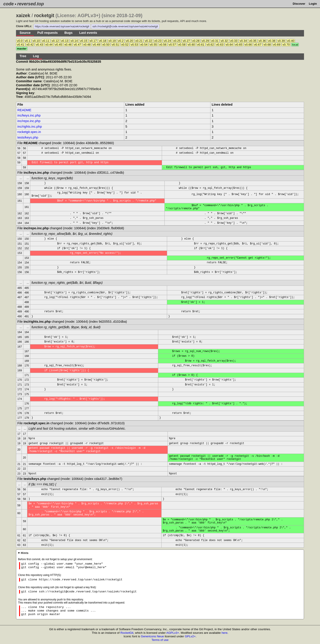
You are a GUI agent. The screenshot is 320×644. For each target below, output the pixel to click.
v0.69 (277, 45)
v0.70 (286, 45)
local (295, 45)
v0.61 (201, 45)
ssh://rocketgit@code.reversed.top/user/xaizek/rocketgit (125, 26)
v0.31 (215, 41)
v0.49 (97, 45)
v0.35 (253, 41)
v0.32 (224, 41)
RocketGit (127, 633)
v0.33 (234, 41)
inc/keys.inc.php (29, 115)
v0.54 (144, 45)
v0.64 (229, 45)
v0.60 (191, 45)
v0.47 (77, 45)
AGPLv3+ (173, 633)
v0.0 (20, 41)
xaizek (23, 16)
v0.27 (186, 41)
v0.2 (121, 41)
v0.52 (125, 45)
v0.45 (59, 45)
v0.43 (39, 45)
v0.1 (27, 41)
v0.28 (196, 41)
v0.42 (30, 45)
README (24, 110)
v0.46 (68, 45)
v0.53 (134, 45)
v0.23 (158, 41)
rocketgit (44, 16)
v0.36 (262, 41)
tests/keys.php (28, 137)
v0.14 (74, 41)
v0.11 (46, 41)
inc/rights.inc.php (30, 127)
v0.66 (248, 45)
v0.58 (182, 45)
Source (25, 33)
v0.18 (103, 41)
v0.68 (267, 45)
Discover (299, 4)
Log (36, 56)
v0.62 (210, 45)
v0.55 (153, 45)
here (225, 633)
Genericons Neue (152, 636)
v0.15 (84, 41)
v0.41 (21, 45)
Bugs (69, 33)
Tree (23, 56)
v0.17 (93, 41)
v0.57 (172, 45)
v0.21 (139, 41)
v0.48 (87, 45)
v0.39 (281, 41)
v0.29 (205, 41)
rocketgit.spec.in (29, 132)
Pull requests (48, 33)
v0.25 (177, 41)
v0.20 (129, 41)
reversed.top (30, 4)
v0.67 (258, 45)
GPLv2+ (190, 636)
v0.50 (106, 45)
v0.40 (291, 41)
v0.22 (148, 41)
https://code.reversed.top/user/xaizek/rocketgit (62, 26)
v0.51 (115, 45)
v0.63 (220, 45)
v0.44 (49, 45)
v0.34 (243, 41)
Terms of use (160, 640)
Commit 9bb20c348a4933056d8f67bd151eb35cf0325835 (59, 62)
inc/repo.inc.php (29, 121)
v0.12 (55, 41)
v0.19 (112, 41)
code (9, 4)
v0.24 (167, 41)
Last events (88, 33)
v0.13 (65, 41)
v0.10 (36, 41)
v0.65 (239, 45)
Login (313, 4)
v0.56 (163, 45)
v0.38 (272, 41)
